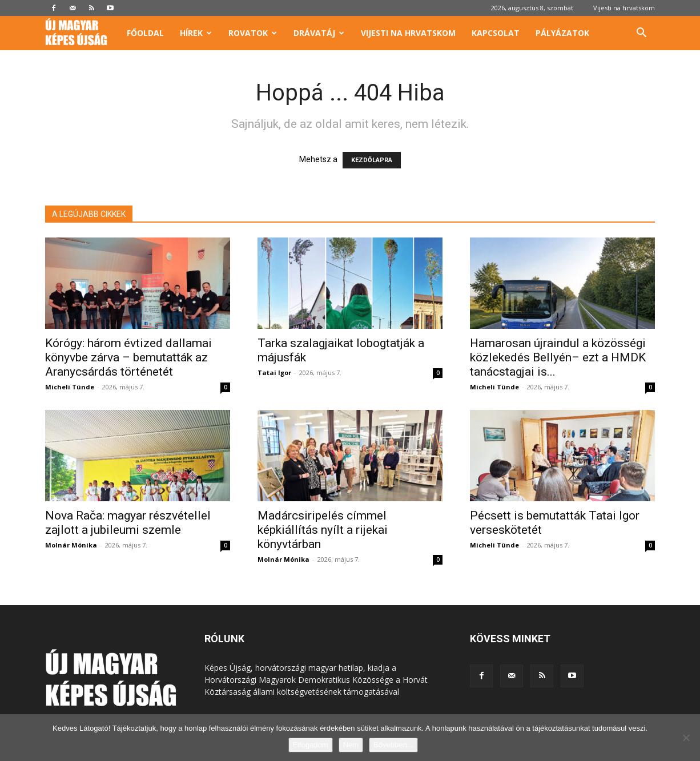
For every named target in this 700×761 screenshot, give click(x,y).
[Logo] (82, 33)
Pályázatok (562, 33)
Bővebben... (393, 745)
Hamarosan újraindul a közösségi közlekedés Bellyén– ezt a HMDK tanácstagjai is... (558, 357)
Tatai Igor (274, 373)
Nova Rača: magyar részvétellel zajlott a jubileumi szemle (128, 523)
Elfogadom (311, 745)
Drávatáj (319, 33)
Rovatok (253, 33)
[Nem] (686, 738)
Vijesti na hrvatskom (624, 8)
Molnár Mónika (71, 545)
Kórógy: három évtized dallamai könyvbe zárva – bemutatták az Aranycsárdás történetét (128, 357)
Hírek (196, 33)
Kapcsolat (496, 33)
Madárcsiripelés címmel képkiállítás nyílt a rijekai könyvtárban (323, 530)
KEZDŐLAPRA (372, 160)
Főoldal (145, 33)
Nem (351, 745)
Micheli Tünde (70, 387)
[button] (641, 34)
